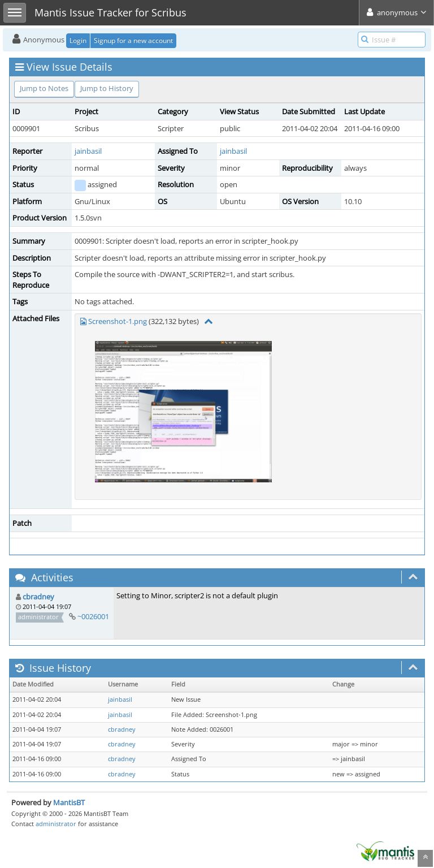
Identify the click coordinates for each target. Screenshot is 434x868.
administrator (56, 824)
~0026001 (93, 616)
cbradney (38, 597)
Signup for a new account (133, 40)
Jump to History (107, 88)
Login (78, 40)
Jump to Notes (44, 88)
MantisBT (69, 802)
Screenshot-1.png (118, 321)
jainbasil (88, 151)
